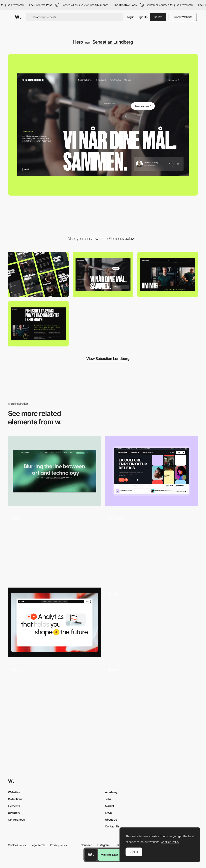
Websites (14, 792)
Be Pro (158, 17)
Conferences (16, 820)
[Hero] (151, 471)
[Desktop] (103, 274)
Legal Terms (38, 845)
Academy (111, 792)
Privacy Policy (59, 845)
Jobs (108, 799)
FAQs (108, 813)
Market (110, 806)
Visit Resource (110, 855)
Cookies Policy (17, 845)
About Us (111, 820)
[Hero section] (55, 471)
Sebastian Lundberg (113, 42)
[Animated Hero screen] (55, 698)
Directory (14, 813)
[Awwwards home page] (91, 855)
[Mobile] (38, 274)
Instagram (104, 845)
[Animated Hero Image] (55, 547)
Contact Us (112, 826)
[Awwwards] (18, 17)
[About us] (168, 274)
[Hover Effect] (151, 620)
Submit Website (183, 17)
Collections (15, 799)
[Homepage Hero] (151, 547)
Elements (14, 806)
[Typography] (38, 324)
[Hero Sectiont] (55, 622)
